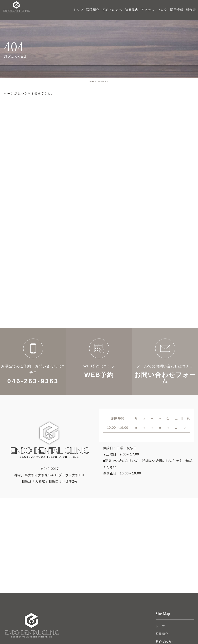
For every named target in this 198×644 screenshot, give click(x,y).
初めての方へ (112, 10)
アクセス (148, 10)
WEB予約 (99, 361)
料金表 (191, 10)
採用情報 (177, 10)
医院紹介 (162, 634)
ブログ (162, 10)
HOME (93, 82)
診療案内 (132, 10)
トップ (78, 10)
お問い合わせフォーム (165, 361)
